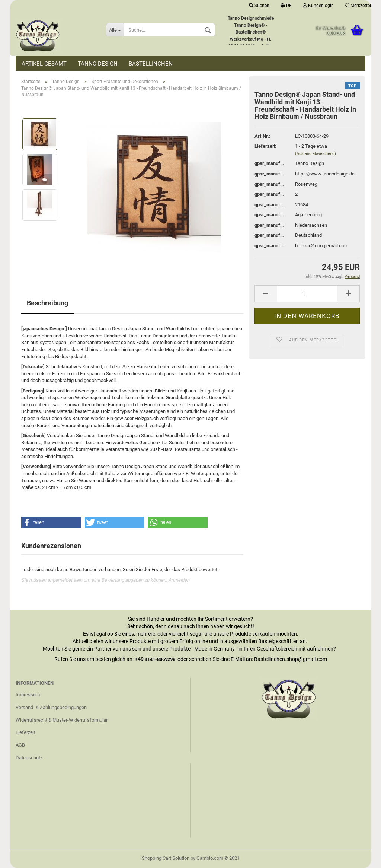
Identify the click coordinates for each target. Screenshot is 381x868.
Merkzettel (358, 6)
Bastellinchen (151, 64)
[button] (51, 522)
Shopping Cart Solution (166, 858)
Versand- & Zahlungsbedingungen (51, 707)
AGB (20, 745)
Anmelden (179, 580)
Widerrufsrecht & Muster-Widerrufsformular (62, 720)
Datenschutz (29, 758)
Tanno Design (98, 64)
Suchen (259, 6)
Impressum (28, 695)
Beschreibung (47, 303)
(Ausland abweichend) (316, 154)
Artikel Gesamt (44, 64)
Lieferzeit (25, 732)
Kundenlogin (318, 6)
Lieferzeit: (265, 146)
